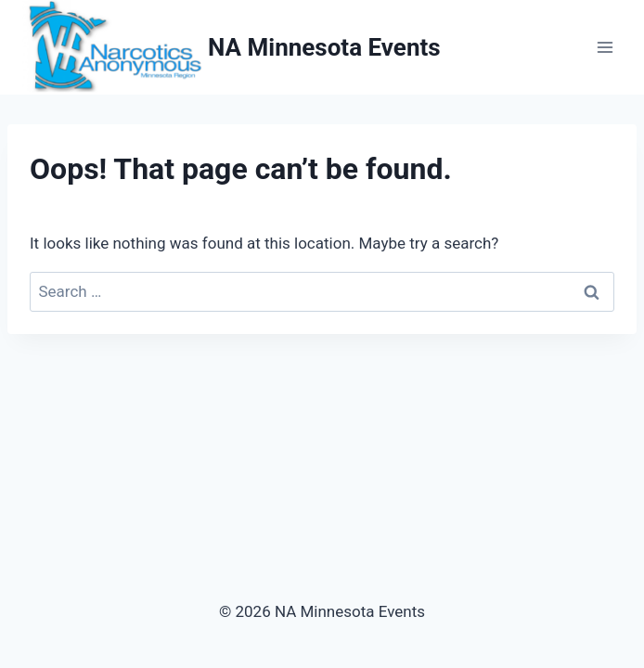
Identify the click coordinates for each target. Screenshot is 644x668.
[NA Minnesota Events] (232, 47)
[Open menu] (605, 48)
